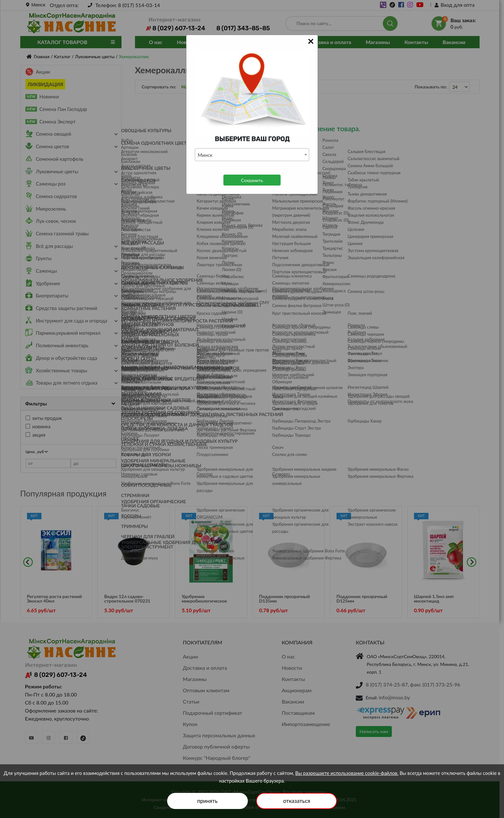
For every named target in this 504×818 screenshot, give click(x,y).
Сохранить (252, 180)
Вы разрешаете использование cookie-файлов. (347, 773)
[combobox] (252, 155)
